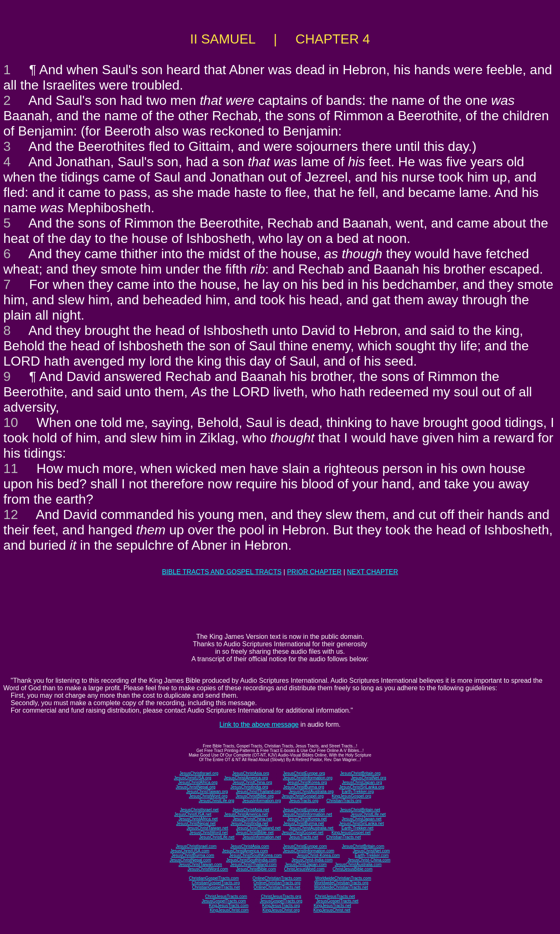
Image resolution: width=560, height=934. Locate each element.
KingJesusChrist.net (332, 910)
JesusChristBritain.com (363, 846)
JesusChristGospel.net (303, 833)
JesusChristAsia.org (251, 773)
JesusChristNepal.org (196, 787)
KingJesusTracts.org (281, 906)
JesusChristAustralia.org (311, 792)
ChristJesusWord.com (304, 869)
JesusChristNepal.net (196, 824)
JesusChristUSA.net (193, 814)
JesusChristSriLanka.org (362, 787)
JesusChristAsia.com (250, 846)
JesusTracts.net (303, 837)
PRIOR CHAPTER (314, 572)
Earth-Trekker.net (358, 828)
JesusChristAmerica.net (246, 814)
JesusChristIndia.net (249, 824)
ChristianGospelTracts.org (216, 883)
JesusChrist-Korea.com (318, 855)
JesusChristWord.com (208, 869)
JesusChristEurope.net (304, 810)
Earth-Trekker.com (372, 855)
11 (11, 468)
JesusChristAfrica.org (198, 782)
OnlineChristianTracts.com (277, 878)
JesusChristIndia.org (249, 787)
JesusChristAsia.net (251, 810)
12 (11, 514)
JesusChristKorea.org (307, 782)
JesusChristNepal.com (190, 860)
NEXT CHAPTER (372, 572)
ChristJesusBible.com (352, 869)
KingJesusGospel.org (351, 796)
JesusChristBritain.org (360, 773)
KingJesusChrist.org (281, 910)
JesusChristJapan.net (361, 819)
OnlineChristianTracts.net (277, 887)
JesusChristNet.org (368, 778)
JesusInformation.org (261, 801)
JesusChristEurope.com (305, 846)
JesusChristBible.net (255, 833)
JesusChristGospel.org (303, 796)
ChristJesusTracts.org (281, 896)
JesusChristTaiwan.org (207, 792)
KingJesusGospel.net (351, 833)
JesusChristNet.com (371, 851)
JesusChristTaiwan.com (200, 865)
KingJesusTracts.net (332, 906)
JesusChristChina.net (252, 819)
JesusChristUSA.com (190, 851)
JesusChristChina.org (252, 782)
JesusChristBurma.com (193, 855)
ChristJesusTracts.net (335, 896)
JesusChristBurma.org (304, 787)
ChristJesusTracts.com (226, 896)
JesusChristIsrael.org (199, 773)
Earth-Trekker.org (358, 792)
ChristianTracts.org (344, 801)
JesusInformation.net (262, 837)
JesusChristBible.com (256, 869)
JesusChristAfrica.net (198, 819)
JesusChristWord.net (209, 833)
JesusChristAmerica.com (245, 851)
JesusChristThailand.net (258, 828)
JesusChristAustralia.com (358, 865)
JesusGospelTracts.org (281, 901)
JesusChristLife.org (216, 801)
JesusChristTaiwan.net (207, 828)
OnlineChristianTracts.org (277, 883)
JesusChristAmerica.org (246, 778)
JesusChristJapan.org (362, 782)
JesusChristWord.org (208, 796)
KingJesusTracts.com (229, 906)
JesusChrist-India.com (312, 860)
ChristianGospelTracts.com (214, 878)
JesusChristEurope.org (304, 773)
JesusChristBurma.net (303, 824)
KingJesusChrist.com (229, 910)
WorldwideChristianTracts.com (343, 878)
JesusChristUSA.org (193, 778)
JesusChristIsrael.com (196, 846)
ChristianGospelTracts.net (216, 887)
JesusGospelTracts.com (224, 901)
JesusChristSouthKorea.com (256, 855)
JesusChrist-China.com (369, 860)
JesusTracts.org (304, 801)
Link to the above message (259, 724)
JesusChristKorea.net (307, 819)
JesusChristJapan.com (306, 865)
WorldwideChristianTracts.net (341, 887)
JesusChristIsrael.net (199, 810)
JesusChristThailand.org (258, 792)
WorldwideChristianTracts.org (341, 883)
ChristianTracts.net (344, 837)
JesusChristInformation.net (307, 814)
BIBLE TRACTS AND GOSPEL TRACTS (222, 572)
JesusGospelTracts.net (337, 901)
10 (11, 422)
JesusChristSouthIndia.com (251, 860)
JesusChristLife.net (368, 814)
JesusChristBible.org (255, 796)
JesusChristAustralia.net (311, 828)
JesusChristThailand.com (253, 865)
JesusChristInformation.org (308, 778)
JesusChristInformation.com (308, 851)
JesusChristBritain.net (360, 810)
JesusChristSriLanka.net (361, 824)
